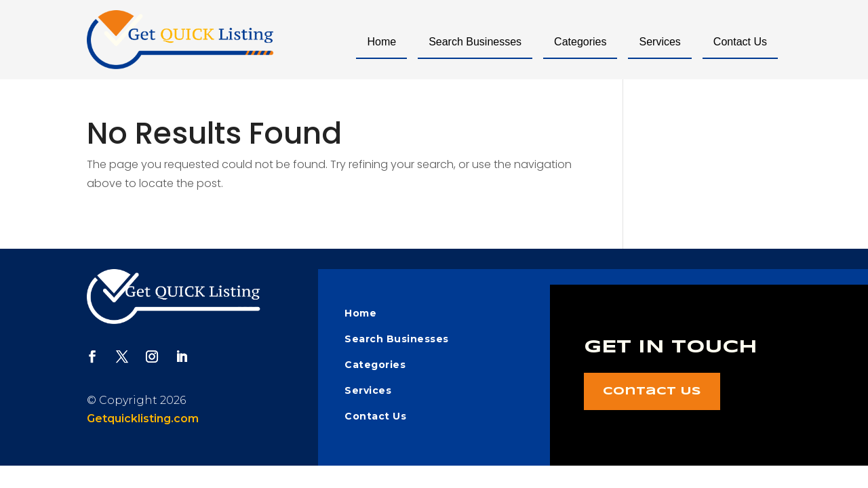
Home (381, 42)
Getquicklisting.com (143, 419)
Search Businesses (475, 42)
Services (659, 42)
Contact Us (740, 42)
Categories (580, 42)
